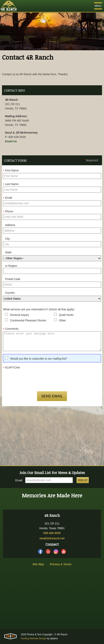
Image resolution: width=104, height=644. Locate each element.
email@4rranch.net (52, 538)
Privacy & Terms (61, 564)
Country (10, 293)
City (7, 239)
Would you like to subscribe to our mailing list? (39, 359)
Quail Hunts (66, 315)
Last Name (11, 184)
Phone (8, 212)
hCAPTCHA (11, 368)
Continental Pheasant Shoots (28, 320)
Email (7, 198)
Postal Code (13, 279)
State (8, 252)
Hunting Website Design (34, 638)
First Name (11, 171)
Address (10, 225)
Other (62, 320)
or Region (11, 266)
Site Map (38, 564)
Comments (11, 329)
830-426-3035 (52, 533)
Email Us (11, 141)
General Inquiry (19, 315)
